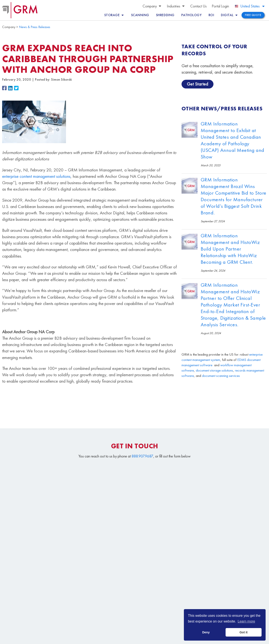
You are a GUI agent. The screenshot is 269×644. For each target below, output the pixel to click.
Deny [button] (206, 632)
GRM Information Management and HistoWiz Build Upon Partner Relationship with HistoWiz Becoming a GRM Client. (230, 249)
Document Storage (153, 607)
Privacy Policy (126, 638)
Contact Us (146, 617)
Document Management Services (226, 598)
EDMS (242, 360)
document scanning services (221, 376)
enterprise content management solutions (36, 176)
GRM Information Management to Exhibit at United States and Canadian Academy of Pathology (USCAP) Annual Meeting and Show (233, 140)
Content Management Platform (163, 598)
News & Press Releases (35, 27)
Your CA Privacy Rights (150, 638)
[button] (5, 88)
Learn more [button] (246, 621)
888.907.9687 (142, 456)
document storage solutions (214, 370)
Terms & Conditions (104, 638)
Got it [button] (243, 632)
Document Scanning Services (202, 607)
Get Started (198, 84)
